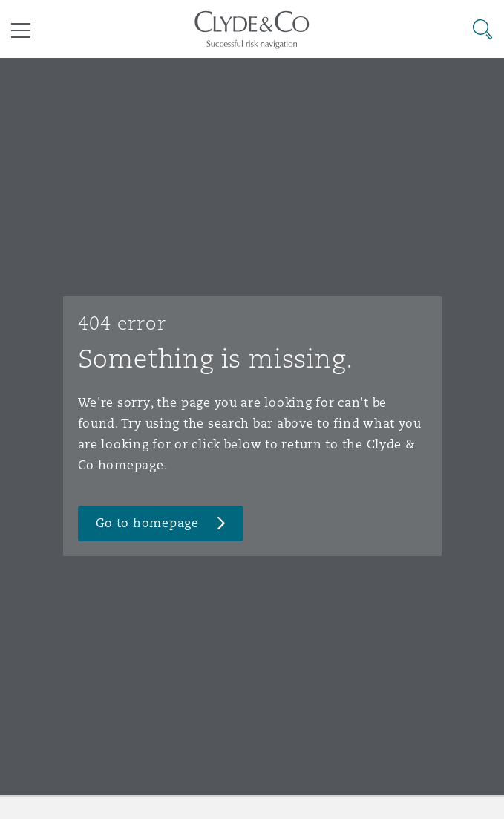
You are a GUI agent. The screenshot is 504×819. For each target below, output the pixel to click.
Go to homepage (147, 523)
